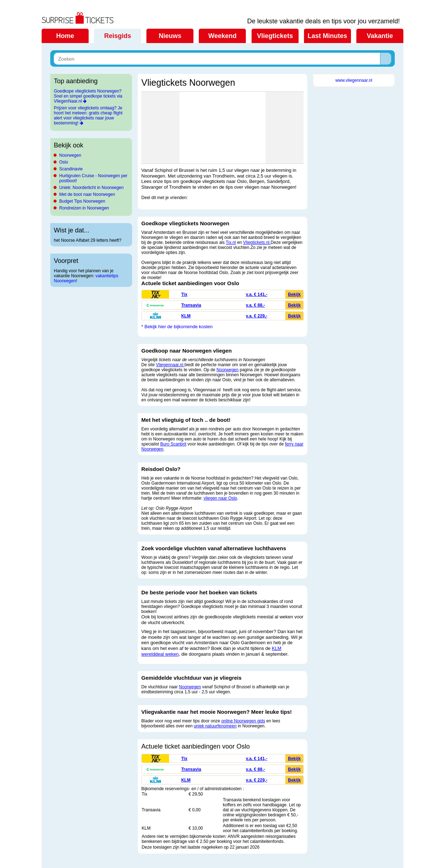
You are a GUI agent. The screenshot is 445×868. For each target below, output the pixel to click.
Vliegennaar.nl (170, 365)
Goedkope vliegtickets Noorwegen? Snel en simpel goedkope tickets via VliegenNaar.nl (88, 96)
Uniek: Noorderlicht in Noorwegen (91, 188)
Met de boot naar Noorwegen (87, 194)
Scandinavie (71, 169)
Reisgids (118, 36)
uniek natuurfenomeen (215, 726)
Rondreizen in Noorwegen (84, 208)
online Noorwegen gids (243, 721)
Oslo (64, 162)
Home (65, 36)
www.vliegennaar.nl (354, 80)
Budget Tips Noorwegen (82, 201)
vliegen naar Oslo (220, 498)
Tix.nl (231, 242)
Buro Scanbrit (174, 444)
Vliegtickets (275, 36)
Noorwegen (70, 155)
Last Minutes (327, 36)
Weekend (223, 36)
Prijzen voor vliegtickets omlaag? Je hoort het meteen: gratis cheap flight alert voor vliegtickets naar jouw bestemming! (88, 115)
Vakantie (380, 36)
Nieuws (170, 36)
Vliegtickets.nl (256, 242)
